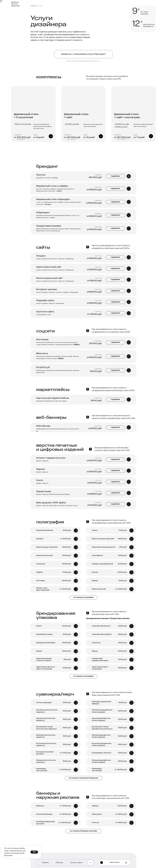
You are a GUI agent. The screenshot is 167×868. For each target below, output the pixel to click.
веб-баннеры (51, 418)
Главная (33, 6)
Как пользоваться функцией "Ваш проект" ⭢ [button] (83, 61)
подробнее (115, 313)
